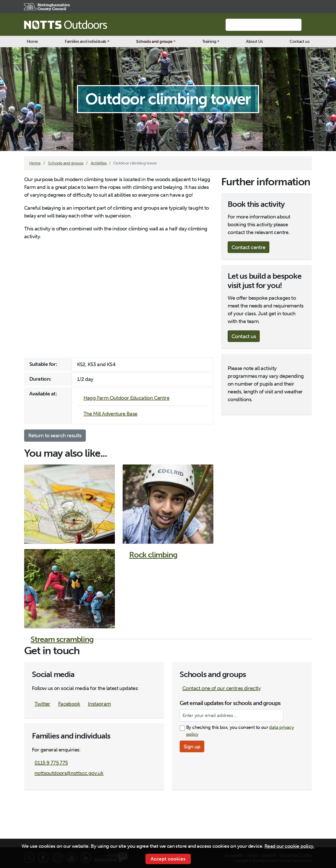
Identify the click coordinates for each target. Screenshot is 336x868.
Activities (99, 163)
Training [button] (209, 41)
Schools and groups (66, 163)
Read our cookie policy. (289, 846)
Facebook (69, 704)
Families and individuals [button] (86, 41)
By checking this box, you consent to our (240, 731)
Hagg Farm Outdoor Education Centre (127, 398)
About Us (254, 41)
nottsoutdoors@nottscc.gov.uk (69, 773)
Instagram (99, 704)
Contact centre (248, 247)
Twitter (42, 704)
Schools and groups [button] (154, 41)
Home (32, 41)
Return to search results (55, 435)
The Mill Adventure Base (110, 414)
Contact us (299, 41)
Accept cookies (168, 859)
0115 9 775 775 (51, 763)
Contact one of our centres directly (221, 688)
